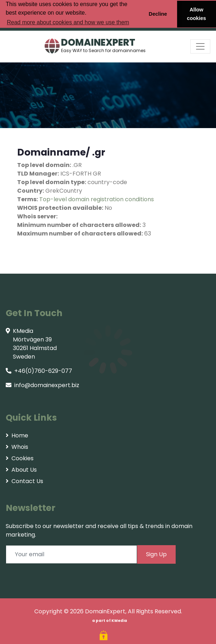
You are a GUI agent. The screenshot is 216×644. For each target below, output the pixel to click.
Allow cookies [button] (197, 14)
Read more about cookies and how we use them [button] (68, 22)
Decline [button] (158, 14)
